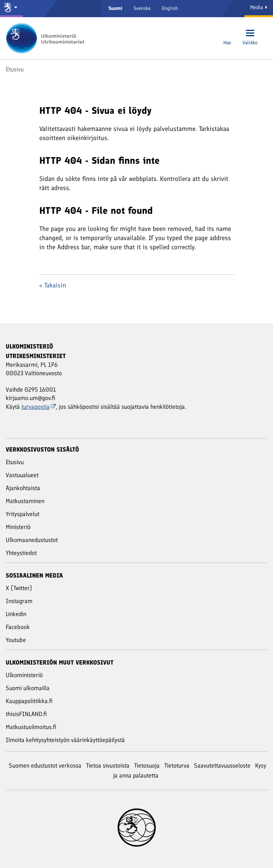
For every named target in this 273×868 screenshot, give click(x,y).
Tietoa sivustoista (108, 766)
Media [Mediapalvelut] (259, 7)
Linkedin (16, 614)
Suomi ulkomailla (28, 688)
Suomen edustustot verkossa (45, 766)
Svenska (142, 8)
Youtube (16, 640)
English (170, 8)
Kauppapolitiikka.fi (29, 701)
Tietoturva (177, 766)
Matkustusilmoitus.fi (31, 727)
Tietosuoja (147, 766)
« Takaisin (53, 285)
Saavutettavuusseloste (222, 766)
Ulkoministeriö (24, 675)
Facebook (18, 627)
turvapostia (39, 407)
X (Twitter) (19, 588)
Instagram (19, 601)
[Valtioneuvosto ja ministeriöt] (11, 9)
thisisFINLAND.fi (26, 714)
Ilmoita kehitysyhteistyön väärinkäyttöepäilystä (65, 740)
